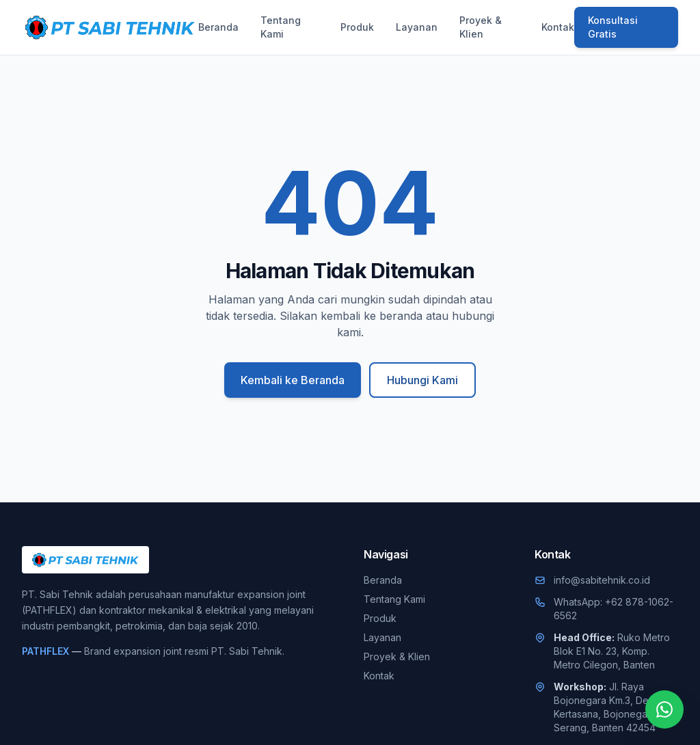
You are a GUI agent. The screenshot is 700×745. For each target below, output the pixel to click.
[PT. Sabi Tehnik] (110, 27)
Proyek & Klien (481, 27)
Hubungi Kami (422, 380)
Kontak (558, 27)
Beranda (218, 27)
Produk (357, 27)
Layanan (417, 27)
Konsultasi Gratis (613, 27)
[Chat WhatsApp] (664, 709)
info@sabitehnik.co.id (602, 580)
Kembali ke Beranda (293, 380)
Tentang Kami (281, 27)
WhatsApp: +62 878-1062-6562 (614, 609)
